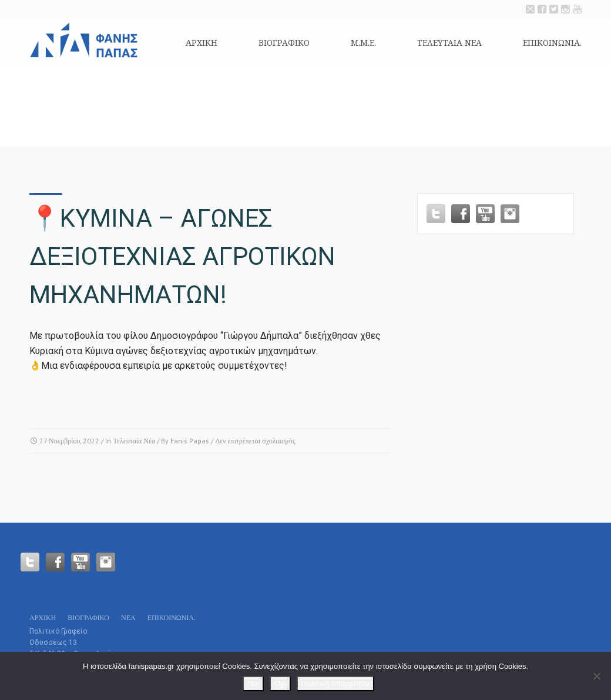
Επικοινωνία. (552, 43)
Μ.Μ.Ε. (363, 43)
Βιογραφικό (284, 43)
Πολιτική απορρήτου (335, 683)
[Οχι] (596, 676)
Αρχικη (202, 43)
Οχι (280, 683)
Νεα (128, 617)
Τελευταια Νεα (449, 43)
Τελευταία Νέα (134, 441)
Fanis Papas (190, 441)
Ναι (253, 683)
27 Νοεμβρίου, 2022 (69, 441)
